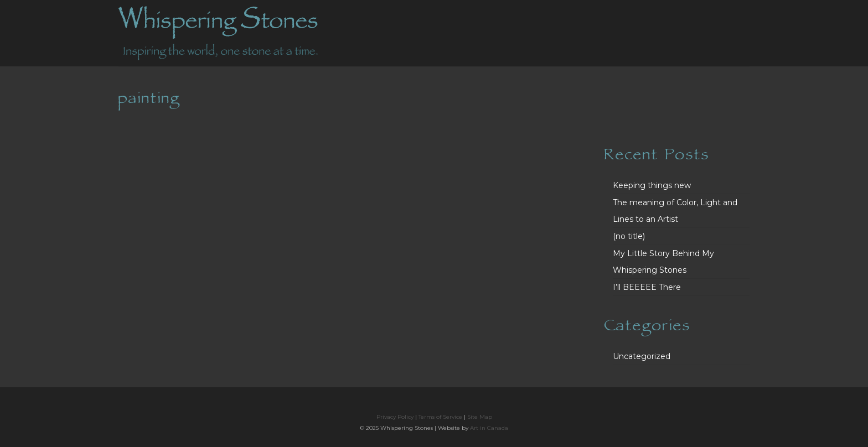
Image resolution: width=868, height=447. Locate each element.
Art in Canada (489, 428)
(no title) (629, 236)
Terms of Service (440, 417)
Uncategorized (642, 356)
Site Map (480, 417)
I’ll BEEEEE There (647, 287)
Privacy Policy (395, 417)
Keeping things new (652, 185)
